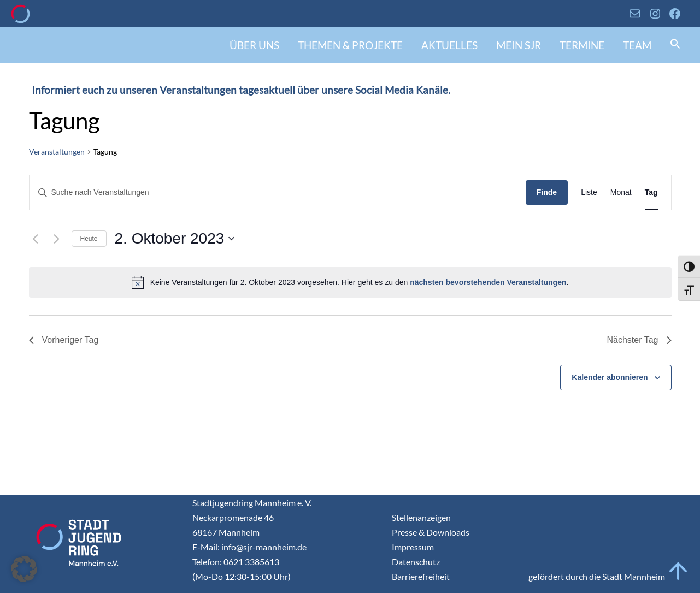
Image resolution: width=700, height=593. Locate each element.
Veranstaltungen (57, 152)
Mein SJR (519, 45)
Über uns (254, 45)
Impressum (413, 547)
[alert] (350, 282)
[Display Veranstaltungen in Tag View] (651, 192)
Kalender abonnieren (610, 377)
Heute (89, 239)
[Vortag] (36, 239)
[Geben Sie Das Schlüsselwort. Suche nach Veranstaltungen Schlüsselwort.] (278, 192)
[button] (675, 45)
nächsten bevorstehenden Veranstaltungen (488, 282)
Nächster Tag (639, 340)
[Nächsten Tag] (57, 239)
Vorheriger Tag (64, 340)
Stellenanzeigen (421, 517)
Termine (582, 45)
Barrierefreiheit (421, 576)
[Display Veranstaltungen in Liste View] (589, 192)
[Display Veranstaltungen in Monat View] (621, 192)
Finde (547, 192)
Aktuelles (449, 45)
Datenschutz (416, 562)
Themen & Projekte (350, 45)
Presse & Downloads (431, 532)
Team (637, 45)
